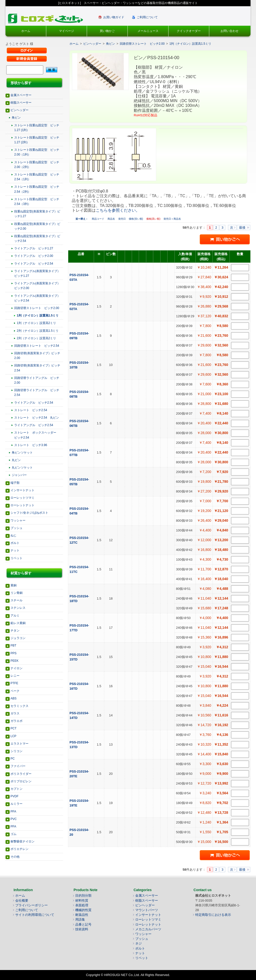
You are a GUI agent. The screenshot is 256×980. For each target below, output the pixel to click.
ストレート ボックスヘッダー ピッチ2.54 (37, 435)
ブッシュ (16, 528)
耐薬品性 (82, 915)
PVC (14, 819)
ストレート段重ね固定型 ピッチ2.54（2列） (37, 189)
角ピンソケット (22, 453)
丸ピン (16, 460)
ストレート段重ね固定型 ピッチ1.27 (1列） (37, 128)
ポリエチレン (19, 849)
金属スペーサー (21, 95)
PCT (13, 728)
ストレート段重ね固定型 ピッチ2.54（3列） (37, 202)
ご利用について (147, 17)
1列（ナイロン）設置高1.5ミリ (38, 316)
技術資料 (82, 929)
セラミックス (19, 706)
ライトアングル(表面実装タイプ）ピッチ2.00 (37, 286)
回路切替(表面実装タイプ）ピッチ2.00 (37, 356)
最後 (242, 228)
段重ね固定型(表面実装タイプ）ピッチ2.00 (37, 226)
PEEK (14, 661)
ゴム (13, 834)
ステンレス (18, 608)
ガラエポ (16, 721)
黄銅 (13, 585)
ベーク (15, 691)
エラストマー (19, 744)
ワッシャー (18, 520)
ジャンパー (19, 475)
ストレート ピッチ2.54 (31, 410)
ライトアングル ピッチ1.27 (34, 248)
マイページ (66, 31)
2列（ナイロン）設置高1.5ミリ (38, 331)
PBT (13, 646)
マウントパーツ (147, 910)
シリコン (16, 751)
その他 (15, 857)
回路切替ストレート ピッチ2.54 (37, 346)
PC (13, 759)
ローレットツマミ (22, 498)
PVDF (14, 796)
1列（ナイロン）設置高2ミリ (36, 323)
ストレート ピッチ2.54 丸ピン (37, 418)
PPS (13, 653)
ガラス (15, 713)
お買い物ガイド (114, 17)
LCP (13, 736)
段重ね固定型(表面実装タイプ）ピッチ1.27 (37, 214)
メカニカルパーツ (148, 929)
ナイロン (16, 668)
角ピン (16, 118)
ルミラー (16, 804)
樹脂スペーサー (21, 103)
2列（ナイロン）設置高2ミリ (36, 338)
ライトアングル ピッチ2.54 (34, 264)
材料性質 (82, 900)
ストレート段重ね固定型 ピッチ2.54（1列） (37, 177)
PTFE (14, 683)
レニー (15, 676)
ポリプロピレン (21, 781)
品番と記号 (83, 924)
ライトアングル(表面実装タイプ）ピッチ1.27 (37, 273)
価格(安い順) (136, 219)
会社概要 (22, 900)
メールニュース (148, 31)
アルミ (15, 616)
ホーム (26, 31)
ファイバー (18, 766)
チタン (15, 631)
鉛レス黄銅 (18, 623)
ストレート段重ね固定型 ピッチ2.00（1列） (37, 152)
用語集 (80, 919)
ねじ (13, 535)
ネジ (138, 943)
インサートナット (22, 490)
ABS (13, 698)
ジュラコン (18, 638)
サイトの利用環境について (35, 915)
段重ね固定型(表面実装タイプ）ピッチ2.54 (37, 239)
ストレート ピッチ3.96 (31, 445)
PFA (13, 812)
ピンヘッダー (19, 110)
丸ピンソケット (22, 468)
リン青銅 (16, 593)
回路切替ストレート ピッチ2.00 (37, 308)
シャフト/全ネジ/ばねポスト (29, 513)
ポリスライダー (21, 774)
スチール (16, 600)
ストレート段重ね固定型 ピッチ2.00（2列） (37, 165)
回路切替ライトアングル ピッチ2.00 (37, 380)
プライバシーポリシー (31, 905)
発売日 (122, 219)
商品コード (98, 219)
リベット (16, 558)
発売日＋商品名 (172, 219)
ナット (15, 550)
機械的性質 (83, 910)
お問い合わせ (229, 31)
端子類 (15, 483)
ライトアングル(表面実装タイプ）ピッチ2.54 (37, 298)
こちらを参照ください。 (118, 210)
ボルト (15, 543)
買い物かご (107, 31)
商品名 (112, 219)
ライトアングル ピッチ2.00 (34, 256)
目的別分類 (83, 896)
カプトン (16, 789)
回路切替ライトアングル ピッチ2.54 (37, 393)
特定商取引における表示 (213, 915)
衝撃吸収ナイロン (22, 841)
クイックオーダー (189, 31)
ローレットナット (22, 505)
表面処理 (82, 905)
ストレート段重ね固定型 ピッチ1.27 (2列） (37, 140)
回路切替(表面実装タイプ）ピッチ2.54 (37, 368)
